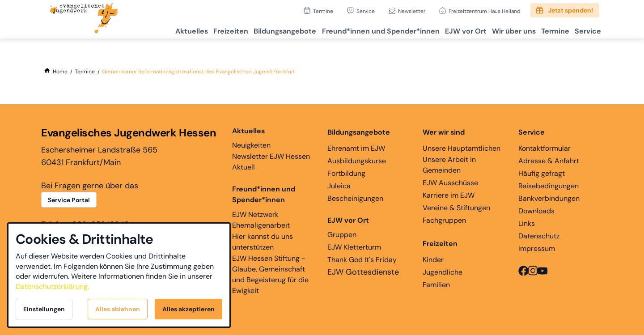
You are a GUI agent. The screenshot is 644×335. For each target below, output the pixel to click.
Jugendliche (443, 272)
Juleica (339, 186)
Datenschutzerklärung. (52, 286)
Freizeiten (195, 29)
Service (366, 11)
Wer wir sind (444, 132)
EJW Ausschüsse (450, 183)
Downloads (536, 211)
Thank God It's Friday (362, 260)
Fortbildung (346, 173)
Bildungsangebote (255, 29)
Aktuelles (151, 29)
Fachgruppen (444, 220)
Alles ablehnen (118, 309)
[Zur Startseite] (84, 19)
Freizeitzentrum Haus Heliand (485, 11)
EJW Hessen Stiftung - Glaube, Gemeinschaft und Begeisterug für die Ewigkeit (270, 274)
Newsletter (412, 11)
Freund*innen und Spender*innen (264, 194)
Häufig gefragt (542, 173)
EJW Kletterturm (354, 247)
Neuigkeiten (251, 138)
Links (527, 223)
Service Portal (69, 200)
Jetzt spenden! (571, 10)
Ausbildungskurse (357, 161)
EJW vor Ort (446, 29)
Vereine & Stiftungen (456, 208)
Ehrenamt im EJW (356, 148)
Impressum (537, 248)
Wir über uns (500, 29)
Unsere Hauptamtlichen (462, 148)
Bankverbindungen (549, 198)
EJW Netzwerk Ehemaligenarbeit (261, 220)
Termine (323, 11)
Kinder (433, 260)
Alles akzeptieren (189, 309)
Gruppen (348, 227)
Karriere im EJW (449, 195)
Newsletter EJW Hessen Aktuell (271, 162)
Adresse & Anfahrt (549, 161)
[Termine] (85, 72)
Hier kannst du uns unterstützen (263, 242)
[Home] (60, 72)
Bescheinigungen (355, 198)
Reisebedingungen (549, 186)
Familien (436, 285)
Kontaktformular (544, 148)
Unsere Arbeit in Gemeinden (449, 165)
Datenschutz (539, 236)
